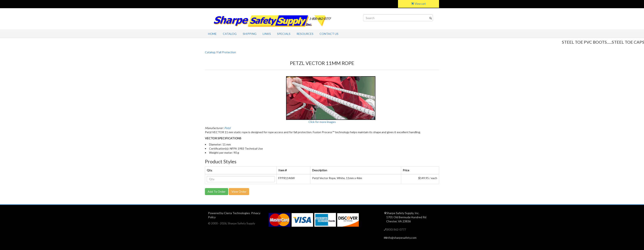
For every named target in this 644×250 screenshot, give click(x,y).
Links (267, 34)
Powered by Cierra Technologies (229, 213)
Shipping (250, 34)
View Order (239, 191)
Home (212, 34)
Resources (305, 34)
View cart (419, 4)
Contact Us (329, 34)
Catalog (230, 34)
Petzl (227, 128)
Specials (284, 34)
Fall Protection (227, 52)
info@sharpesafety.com (401, 238)
